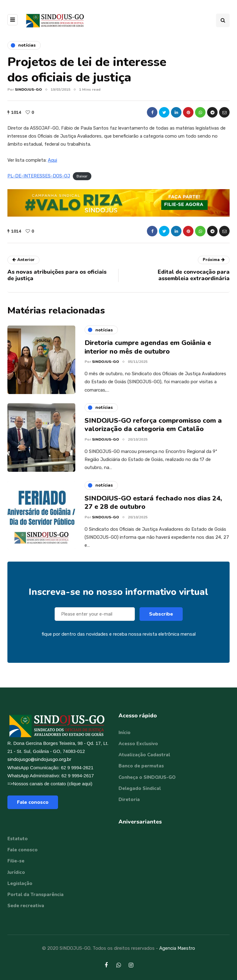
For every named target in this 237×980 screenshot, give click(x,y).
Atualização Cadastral (144, 755)
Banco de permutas (141, 766)
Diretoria (129, 799)
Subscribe (161, 617)
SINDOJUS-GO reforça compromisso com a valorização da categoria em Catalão (153, 428)
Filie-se (16, 861)
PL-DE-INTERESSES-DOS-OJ (39, 176)
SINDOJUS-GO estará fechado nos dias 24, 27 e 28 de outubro (153, 506)
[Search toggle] (223, 20)
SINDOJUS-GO (28, 89)
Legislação (20, 883)
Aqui (52, 160)
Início (125, 733)
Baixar (82, 176)
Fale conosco (33, 802)
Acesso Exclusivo (138, 744)
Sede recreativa (26, 906)
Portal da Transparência (35, 895)
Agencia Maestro (177, 948)
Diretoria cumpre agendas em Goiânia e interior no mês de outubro (148, 350)
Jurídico (16, 872)
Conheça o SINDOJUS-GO (147, 777)
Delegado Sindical (140, 788)
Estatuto (18, 839)
